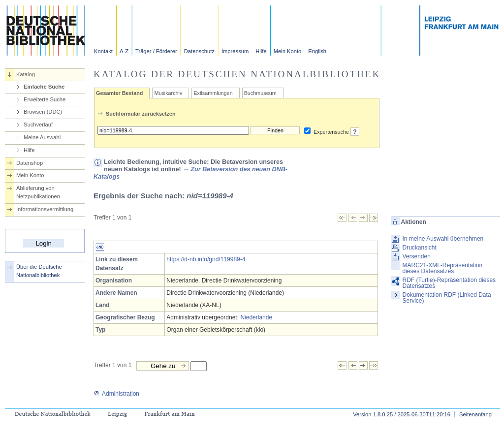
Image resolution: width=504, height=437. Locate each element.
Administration (116, 394)
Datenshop (30, 163)
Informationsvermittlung (45, 209)
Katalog (26, 74)
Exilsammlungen (213, 93)
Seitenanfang (475, 414)
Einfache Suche (44, 87)
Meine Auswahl (42, 137)
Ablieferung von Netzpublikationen (38, 192)
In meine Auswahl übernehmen (443, 239)
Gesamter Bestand (119, 93)
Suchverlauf (38, 125)
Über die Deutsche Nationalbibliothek (39, 271)
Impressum (235, 51)
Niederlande (256, 317)
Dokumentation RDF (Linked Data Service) (446, 298)
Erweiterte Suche (45, 99)
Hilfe (261, 51)
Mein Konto (288, 51)
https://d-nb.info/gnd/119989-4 (206, 259)
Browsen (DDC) (43, 112)
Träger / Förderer (156, 51)
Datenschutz (199, 51)
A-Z (124, 51)
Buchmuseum (260, 93)
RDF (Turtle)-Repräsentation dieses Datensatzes (449, 283)
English (317, 51)
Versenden (416, 256)
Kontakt (103, 51)
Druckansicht (419, 248)
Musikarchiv (168, 93)
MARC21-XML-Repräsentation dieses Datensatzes (442, 268)
